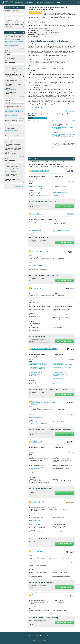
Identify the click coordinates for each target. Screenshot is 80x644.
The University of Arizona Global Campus (14, 128)
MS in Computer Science (57, 185)
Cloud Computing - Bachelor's (36, 230)
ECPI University (11, 58)
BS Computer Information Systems (59, 373)
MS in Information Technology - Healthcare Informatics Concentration (14, 112)
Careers (58, 2)
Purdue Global (11, 142)
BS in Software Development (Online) (13, 173)
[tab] (30, 118)
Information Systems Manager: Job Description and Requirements (64, 142)
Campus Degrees (29, 2)
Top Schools (39, 2)
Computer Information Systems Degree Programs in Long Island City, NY (40, 121)
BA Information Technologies (12, 116)
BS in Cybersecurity (56, 195)
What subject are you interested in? (14, 16)
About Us (31, 636)
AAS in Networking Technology (12, 71)
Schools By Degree (49, 2)
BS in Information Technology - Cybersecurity (61, 194)
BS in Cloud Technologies (11, 171)
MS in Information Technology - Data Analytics (62, 367)
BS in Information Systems (11, 90)
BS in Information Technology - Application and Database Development (62, 315)
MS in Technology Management (12, 131)
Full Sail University (12, 166)
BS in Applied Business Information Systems (61, 192)
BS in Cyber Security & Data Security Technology (62, 422)
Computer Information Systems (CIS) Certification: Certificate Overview (64, 128)
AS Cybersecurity (56, 384)
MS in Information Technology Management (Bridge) (40, 185)
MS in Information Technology (59, 363)
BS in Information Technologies (12, 114)
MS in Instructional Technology (12, 44)
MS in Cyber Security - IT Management (13, 110)
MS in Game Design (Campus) (36, 521)
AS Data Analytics (56, 382)
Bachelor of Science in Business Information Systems (40, 195)
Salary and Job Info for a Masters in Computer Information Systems (63, 148)
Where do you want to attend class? (14, 25)
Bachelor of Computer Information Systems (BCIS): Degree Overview (64, 121)
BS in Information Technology (12, 46)
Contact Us (49, 636)
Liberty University (12, 81)
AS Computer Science (34, 384)
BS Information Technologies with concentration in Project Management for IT (63, 377)
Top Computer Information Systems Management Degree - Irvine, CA (64, 135)
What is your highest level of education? (12, 11)
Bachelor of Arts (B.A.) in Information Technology (39, 423)
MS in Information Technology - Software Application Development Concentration (38, 368)
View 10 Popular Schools (36, 15)
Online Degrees (18, 2)
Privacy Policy (40, 636)
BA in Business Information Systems (13, 132)
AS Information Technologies (12, 117)
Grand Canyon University (13, 39)
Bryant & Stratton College (14, 68)
